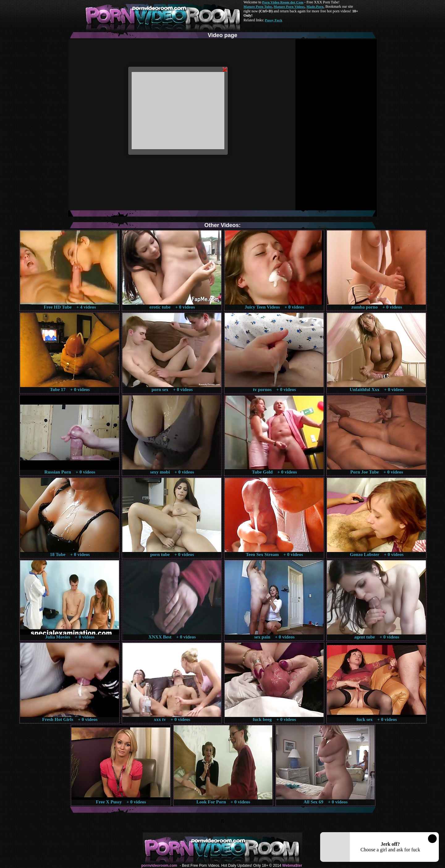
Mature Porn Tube (258, 6)
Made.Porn (315, 6)
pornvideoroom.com (159, 866)
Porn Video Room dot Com (283, 2)
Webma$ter (292, 866)
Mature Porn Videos (289, 6)
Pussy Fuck (273, 20)
